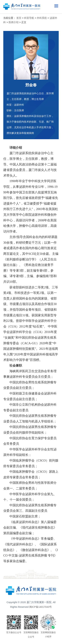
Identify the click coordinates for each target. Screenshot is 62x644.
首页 (19, 18)
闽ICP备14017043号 (41, 607)
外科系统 (42, 18)
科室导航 (29, 18)
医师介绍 (14, 22)
